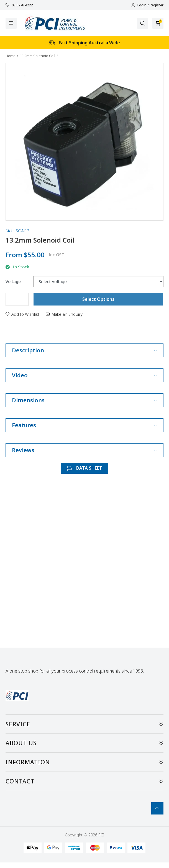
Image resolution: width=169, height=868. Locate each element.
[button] (22, 314)
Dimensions (84, 400)
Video (84, 375)
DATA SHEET (84, 468)
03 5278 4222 (19, 5)
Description (84, 350)
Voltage (13, 282)
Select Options (98, 299)
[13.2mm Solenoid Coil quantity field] (17, 299)
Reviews (84, 450)
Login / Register (147, 5)
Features (84, 425)
